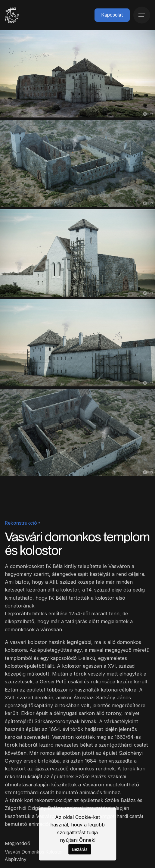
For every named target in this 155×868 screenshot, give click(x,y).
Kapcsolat (112, 15)
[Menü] (142, 15)
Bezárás (80, 849)
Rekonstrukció (21, 523)
